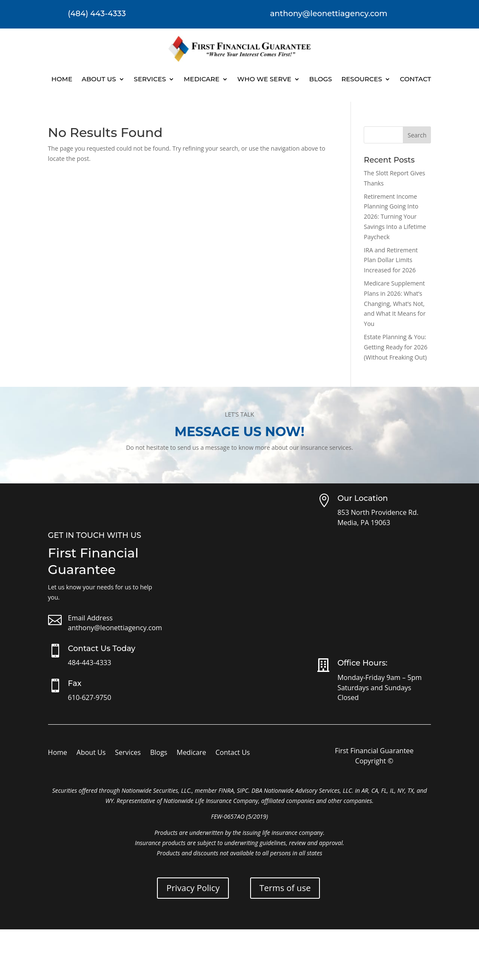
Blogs (321, 79)
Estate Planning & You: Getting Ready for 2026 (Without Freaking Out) (395, 347)
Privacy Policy (193, 888)
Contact (415, 79)
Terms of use (285, 888)
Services (150, 79)
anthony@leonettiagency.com (115, 628)
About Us (99, 79)
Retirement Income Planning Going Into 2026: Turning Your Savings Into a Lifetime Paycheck (395, 217)
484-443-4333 (90, 663)
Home (62, 79)
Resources (362, 79)
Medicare (202, 79)
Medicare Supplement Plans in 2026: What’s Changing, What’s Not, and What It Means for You (395, 303)
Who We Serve (264, 79)
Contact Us (233, 753)
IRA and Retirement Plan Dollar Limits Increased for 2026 (391, 260)
